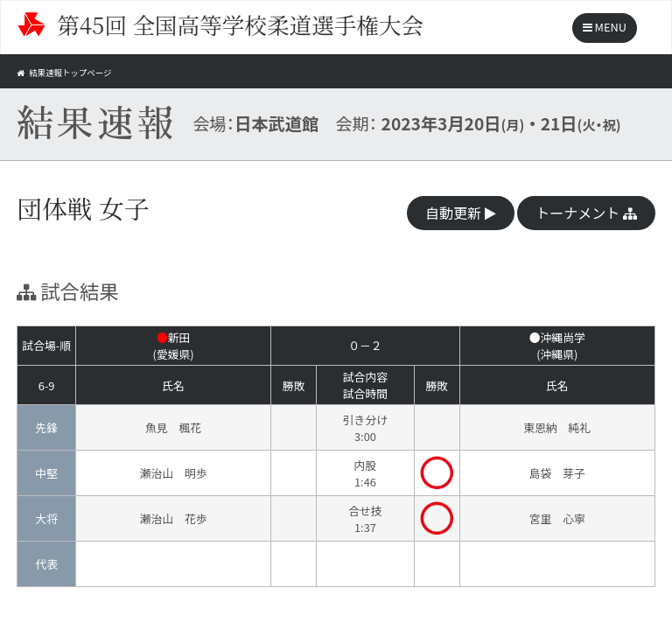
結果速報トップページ (80, 71)
